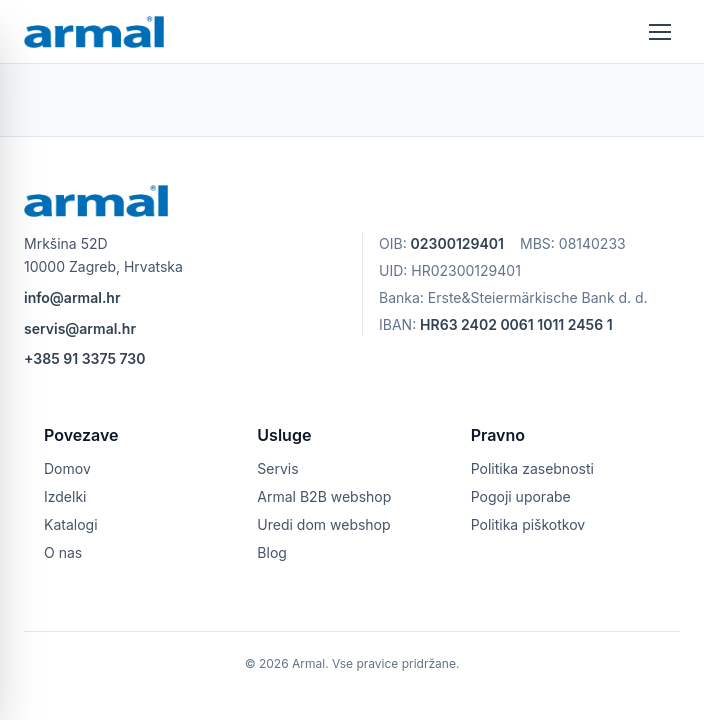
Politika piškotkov (528, 524)
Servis (277, 468)
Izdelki (65, 496)
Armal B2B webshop (324, 496)
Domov (67, 468)
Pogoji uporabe (521, 496)
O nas (63, 552)
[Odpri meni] (660, 32)
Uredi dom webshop (323, 524)
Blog (272, 552)
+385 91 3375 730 (85, 358)
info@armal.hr (72, 297)
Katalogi (71, 524)
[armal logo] (94, 32)
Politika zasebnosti (532, 468)
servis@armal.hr (80, 328)
